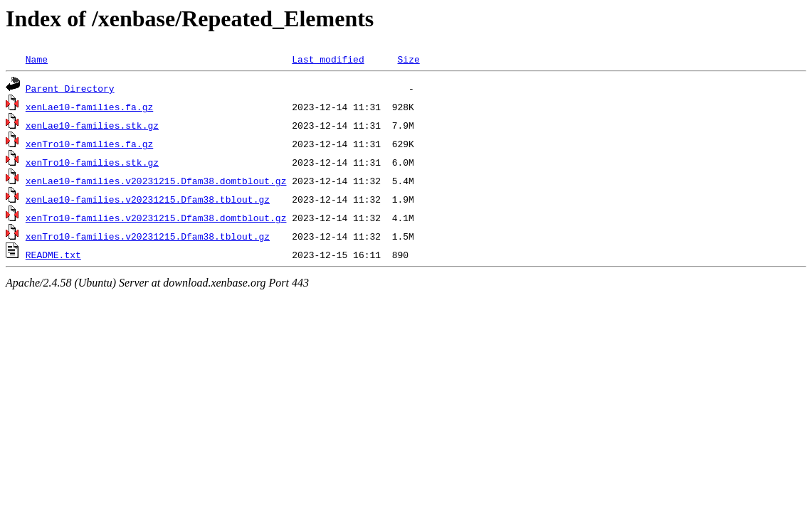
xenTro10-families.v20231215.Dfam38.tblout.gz (148, 236)
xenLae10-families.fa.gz (89, 107)
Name (37, 59)
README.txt (53, 255)
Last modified (328, 59)
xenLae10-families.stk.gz (92, 125)
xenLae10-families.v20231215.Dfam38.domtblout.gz (156, 181)
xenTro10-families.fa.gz (89, 144)
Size (408, 59)
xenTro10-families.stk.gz (92, 162)
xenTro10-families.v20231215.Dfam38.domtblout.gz (156, 218)
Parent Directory (70, 88)
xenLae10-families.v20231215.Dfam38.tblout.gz (148, 199)
